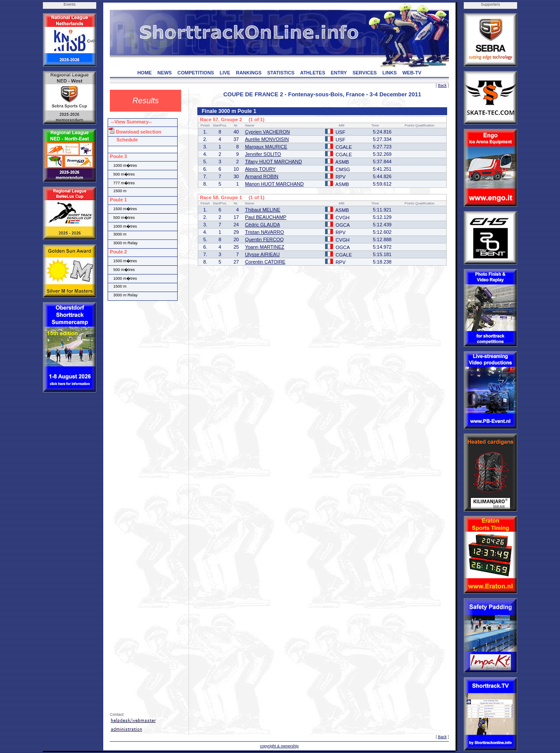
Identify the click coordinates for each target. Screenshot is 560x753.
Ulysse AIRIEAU (262, 254)
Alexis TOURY (260, 169)
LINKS (390, 73)
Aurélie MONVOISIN (267, 139)
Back (442, 85)
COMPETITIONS (196, 73)
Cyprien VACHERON (268, 132)
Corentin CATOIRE (265, 262)
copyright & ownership (279, 746)
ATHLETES (313, 73)
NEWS (165, 73)
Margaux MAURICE (266, 147)
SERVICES (365, 73)
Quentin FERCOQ (264, 239)
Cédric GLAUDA (262, 225)
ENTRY (339, 73)
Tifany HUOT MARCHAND (273, 162)
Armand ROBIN (262, 176)
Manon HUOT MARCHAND (274, 184)
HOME (145, 73)
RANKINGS (249, 73)
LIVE (225, 73)
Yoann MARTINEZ (265, 247)
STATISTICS (281, 73)
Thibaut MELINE (263, 210)
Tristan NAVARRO (264, 232)
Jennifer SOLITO (263, 154)
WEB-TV (412, 73)
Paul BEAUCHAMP (266, 217)
